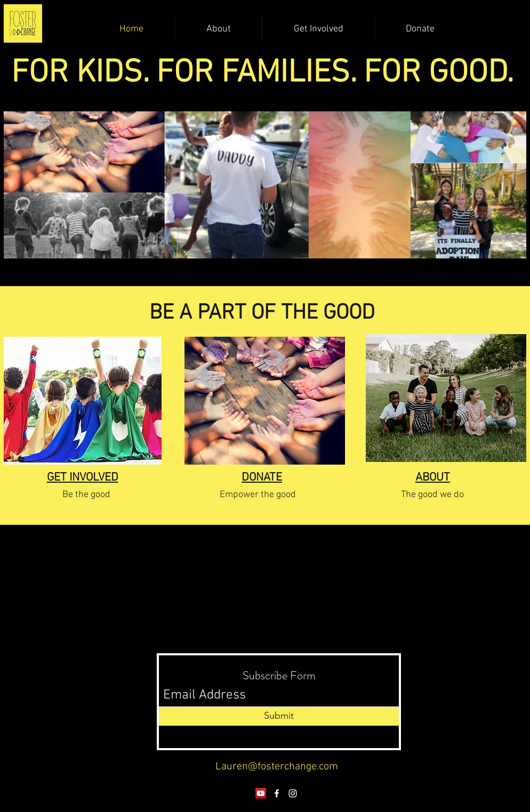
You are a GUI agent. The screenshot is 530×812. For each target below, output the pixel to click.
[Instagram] (293, 793)
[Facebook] (277, 793)
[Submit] (279, 716)
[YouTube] (261, 793)
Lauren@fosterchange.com (277, 767)
